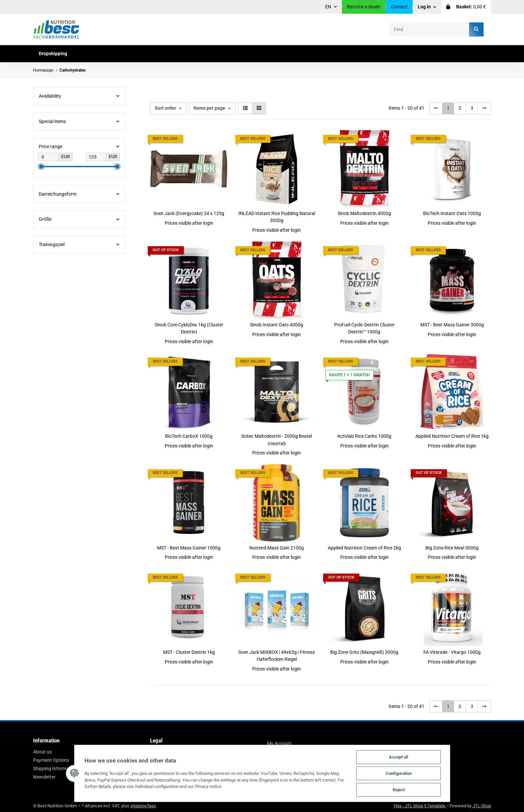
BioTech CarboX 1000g (189, 436)
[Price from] (48, 157)
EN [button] (328, 7)
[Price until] (96, 157)
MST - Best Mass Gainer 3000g (452, 325)
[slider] (41, 167)
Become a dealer (364, 7)
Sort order (165, 108)
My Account (279, 743)
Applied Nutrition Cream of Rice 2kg (364, 548)
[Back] (436, 108)
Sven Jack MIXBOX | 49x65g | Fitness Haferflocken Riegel (277, 656)
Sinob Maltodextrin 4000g (364, 213)
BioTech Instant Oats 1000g (452, 213)
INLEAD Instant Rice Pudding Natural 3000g (277, 217)
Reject (399, 790)
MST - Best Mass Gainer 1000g (189, 548)
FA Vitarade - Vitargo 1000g (452, 652)
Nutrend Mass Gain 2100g (277, 548)
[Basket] (466, 7)
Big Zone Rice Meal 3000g (452, 548)
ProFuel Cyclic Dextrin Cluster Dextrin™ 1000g (364, 328)
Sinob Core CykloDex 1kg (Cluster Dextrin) (189, 328)
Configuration (399, 773)
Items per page (209, 108)
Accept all (399, 757)
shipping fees (143, 806)
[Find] (429, 29)
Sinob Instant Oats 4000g (277, 325)
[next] (484, 108)
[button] (427, 7)
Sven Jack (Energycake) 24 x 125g (189, 213)
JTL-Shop (482, 806)
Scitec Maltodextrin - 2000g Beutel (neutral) (277, 440)
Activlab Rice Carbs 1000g (364, 436)
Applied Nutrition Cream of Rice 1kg (452, 436)
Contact (399, 7)
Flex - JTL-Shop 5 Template (420, 806)
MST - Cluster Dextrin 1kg (189, 652)
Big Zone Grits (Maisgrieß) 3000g (364, 652)
